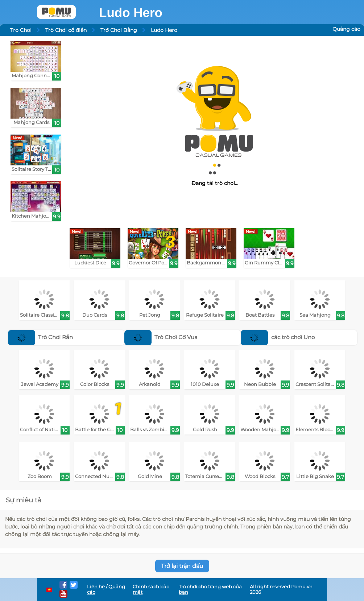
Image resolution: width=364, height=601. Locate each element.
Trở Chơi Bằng (119, 30)
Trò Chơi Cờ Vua (161, 337)
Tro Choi (21, 30)
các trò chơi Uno (278, 337)
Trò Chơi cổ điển (66, 30)
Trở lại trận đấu (182, 566)
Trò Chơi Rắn (41, 337)
